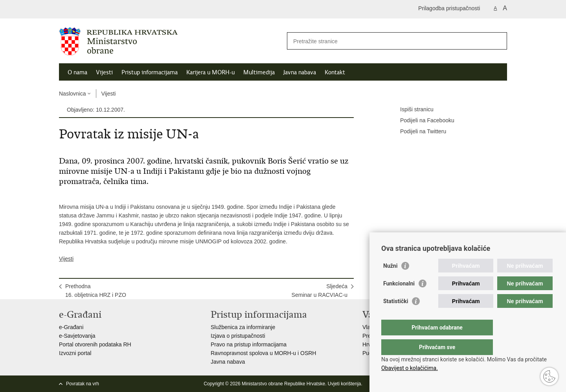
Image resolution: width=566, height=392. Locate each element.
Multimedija (259, 72)
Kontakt (335, 72)
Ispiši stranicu (411, 110)
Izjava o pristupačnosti (238, 336)
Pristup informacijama (150, 72)
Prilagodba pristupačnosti (449, 8)
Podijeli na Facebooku (422, 121)
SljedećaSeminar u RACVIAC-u (320, 291)
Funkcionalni (399, 299)
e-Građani (71, 327)
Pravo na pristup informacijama (249, 344)
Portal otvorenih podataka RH (95, 344)
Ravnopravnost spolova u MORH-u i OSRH (263, 353)
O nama (77, 72)
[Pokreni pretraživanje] (498, 41)
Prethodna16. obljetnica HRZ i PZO (96, 291)
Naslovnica (72, 94)
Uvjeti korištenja (345, 384)
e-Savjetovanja (77, 336)
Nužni (390, 282)
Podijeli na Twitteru (418, 132)
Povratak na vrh (83, 384)
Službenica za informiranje (243, 327)
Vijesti (104, 72)
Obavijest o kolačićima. (410, 368)
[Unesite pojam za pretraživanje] (389, 41)
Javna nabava (300, 72)
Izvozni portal (75, 353)
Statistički (396, 317)
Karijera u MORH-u (210, 72)
